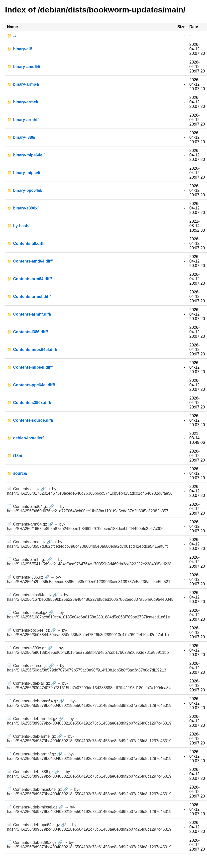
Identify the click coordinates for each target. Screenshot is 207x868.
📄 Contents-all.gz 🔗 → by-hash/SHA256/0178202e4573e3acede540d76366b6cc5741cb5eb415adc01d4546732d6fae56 (90, 491)
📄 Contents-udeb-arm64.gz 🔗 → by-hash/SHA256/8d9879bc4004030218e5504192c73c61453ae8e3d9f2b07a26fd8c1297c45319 (89, 721)
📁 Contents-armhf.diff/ (29, 314)
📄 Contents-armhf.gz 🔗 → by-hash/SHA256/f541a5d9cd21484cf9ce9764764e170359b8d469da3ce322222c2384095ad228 (89, 562)
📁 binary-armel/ (23, 102)
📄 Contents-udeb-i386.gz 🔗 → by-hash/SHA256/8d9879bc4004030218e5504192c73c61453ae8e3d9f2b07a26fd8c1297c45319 (89, 774)
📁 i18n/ (15, 456)
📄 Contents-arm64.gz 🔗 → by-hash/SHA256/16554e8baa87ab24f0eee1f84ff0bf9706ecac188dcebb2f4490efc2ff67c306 (85, 526)
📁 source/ (17, 473)
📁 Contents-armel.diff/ (29, 297)
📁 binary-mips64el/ (26, 155)
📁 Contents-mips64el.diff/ (32, 350)
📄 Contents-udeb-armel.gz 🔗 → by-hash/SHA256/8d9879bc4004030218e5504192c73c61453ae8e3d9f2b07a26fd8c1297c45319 (89, 739)
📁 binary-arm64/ (23, 84)
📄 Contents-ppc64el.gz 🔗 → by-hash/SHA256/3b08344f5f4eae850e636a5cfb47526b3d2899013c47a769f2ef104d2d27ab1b (88, 633)
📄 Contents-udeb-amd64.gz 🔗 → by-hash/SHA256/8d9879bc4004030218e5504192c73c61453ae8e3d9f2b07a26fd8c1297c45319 (89, 703)
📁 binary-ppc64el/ (25, 190)
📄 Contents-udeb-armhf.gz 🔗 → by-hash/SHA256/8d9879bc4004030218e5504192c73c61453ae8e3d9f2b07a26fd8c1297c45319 (89, 756)
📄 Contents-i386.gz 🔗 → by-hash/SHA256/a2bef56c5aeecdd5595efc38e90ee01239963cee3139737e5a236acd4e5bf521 (89, 579)
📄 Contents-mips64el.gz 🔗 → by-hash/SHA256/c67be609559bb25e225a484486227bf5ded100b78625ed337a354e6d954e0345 (90, 597)
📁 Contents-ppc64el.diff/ (31, 385)
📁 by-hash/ (18, 226)
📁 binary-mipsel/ (24, 173)
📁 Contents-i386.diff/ (27, 332)
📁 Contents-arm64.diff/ (29, 279)
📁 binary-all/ (19, 49)
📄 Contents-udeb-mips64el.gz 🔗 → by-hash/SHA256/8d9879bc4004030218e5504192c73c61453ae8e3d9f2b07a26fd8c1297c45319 (89, 792)
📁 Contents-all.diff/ (26, 243)
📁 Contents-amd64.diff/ (30, 261)
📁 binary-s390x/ (23, 208)
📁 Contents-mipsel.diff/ (30, 367)
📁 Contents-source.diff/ (30, 420)
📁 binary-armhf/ (23, 120)
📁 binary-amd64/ (24, 67)
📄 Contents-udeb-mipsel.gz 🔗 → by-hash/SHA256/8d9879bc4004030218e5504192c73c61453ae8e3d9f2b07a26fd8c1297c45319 (89, 809)
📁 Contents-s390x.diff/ (29, 403)
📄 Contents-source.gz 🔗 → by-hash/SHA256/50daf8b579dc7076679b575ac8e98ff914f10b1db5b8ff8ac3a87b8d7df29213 (87, 668)
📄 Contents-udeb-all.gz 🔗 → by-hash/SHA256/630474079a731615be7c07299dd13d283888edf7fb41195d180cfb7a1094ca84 (89, 686)
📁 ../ (12, 36)
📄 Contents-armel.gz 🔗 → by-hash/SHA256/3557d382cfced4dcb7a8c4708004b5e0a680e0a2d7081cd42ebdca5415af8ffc (88, 544)
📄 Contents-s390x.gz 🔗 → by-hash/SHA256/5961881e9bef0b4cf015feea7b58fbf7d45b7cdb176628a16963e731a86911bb (88, 650)
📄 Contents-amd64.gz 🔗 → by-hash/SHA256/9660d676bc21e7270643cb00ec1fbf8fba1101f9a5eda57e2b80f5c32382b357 (88, 509)
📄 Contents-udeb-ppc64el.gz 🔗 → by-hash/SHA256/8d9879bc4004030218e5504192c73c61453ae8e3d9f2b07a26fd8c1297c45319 (89, 827)
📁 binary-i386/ (21, 137)
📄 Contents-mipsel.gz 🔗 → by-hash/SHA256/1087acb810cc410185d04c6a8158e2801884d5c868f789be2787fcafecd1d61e (88, 615)
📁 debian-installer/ (25, 438)
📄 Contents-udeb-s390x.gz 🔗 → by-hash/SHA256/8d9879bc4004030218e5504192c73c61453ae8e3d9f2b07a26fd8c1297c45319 (89, 845)
